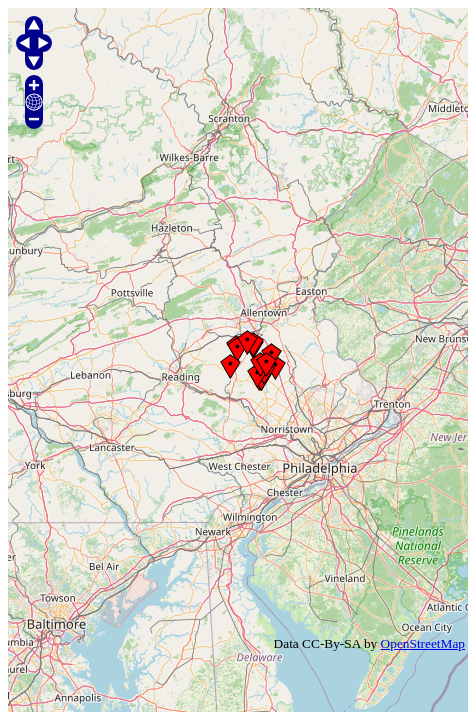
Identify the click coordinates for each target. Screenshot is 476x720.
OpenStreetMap (423, 643)
